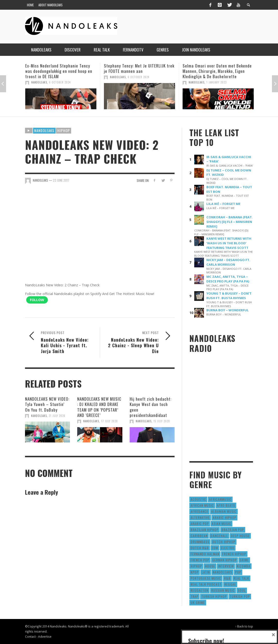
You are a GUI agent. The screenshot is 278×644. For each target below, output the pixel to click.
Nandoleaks (44, 130)
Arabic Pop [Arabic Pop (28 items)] (200, 523)
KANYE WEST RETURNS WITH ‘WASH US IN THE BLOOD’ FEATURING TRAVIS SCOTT (229, 243)
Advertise (45, 636)
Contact (30, 636)
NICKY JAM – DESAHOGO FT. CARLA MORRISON (228, 262)
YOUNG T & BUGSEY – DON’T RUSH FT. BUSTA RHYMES (229, 296)
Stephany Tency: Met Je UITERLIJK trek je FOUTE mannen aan (139, 68)
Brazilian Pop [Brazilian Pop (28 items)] (233, 530)
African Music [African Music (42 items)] (202, 505)
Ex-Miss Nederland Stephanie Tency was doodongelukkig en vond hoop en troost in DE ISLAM (59, 71)
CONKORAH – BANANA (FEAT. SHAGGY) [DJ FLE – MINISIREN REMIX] (230, 222)
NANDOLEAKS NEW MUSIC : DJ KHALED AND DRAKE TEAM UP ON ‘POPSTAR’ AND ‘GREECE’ (99, 407)
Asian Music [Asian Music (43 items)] (221, 523)
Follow (37, 300)
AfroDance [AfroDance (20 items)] (199, 511)
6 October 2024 (60, 82)
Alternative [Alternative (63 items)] (200, 517)
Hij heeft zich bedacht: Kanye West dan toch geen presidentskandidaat (151, 407)
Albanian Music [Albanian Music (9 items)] (224, 511)
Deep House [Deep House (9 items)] (240, 536)
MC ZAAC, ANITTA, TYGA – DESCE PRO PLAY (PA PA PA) (228, 279)
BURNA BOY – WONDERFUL (228, 310)
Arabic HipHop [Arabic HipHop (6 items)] (224, 517)
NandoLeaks (39, 82)
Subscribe (202, 623)
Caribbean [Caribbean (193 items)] (199, 536)
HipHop (64, 130)
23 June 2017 (61, 180)
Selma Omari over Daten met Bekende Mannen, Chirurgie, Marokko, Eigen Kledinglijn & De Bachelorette (217, 71)
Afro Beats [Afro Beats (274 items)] (226, 505)
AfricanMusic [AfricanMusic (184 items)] (220, 499)
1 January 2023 (216, 82)
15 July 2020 (162, 421)
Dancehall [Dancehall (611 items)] (219, 536)
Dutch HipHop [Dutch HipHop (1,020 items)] (224, 542)
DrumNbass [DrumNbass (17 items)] (200, 542)
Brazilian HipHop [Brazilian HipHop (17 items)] (205, 530)
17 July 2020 (109, 421)
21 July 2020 (57, 416)
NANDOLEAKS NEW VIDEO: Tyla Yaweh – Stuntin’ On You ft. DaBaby (47, 404)
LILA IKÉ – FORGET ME (223, 204)
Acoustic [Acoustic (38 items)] (198, 499)
